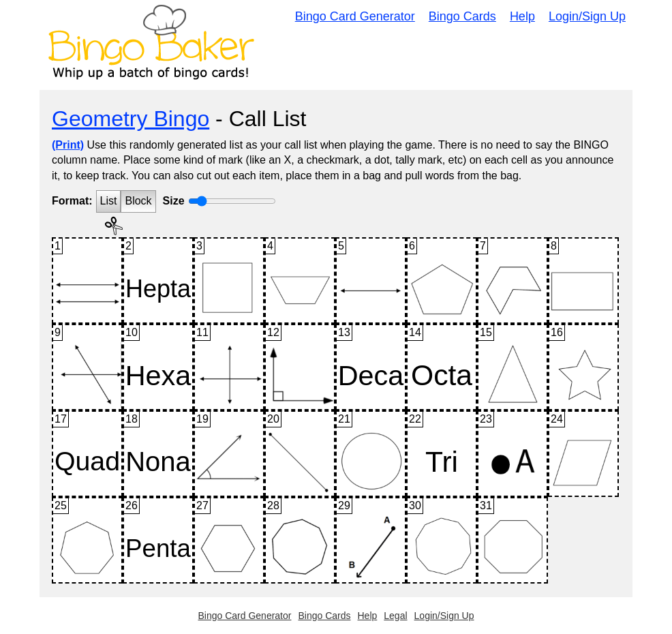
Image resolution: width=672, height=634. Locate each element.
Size (174, 201)
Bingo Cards (462, 16)
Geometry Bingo (131, 119)
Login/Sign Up (587, 16)
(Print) (68, 145)
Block (138, 201)
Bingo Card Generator (355, 16)
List (109, 201)
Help (522, 16)
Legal (395, 616)
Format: (72, 201)
